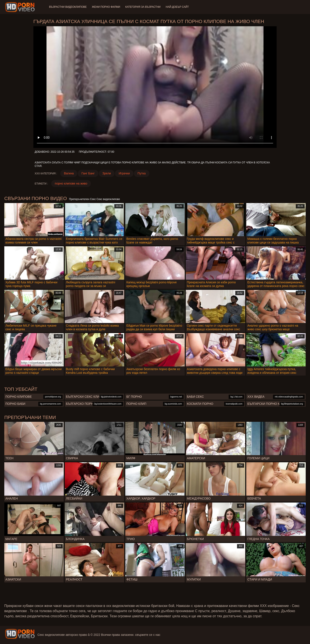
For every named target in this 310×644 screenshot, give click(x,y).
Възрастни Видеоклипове (68, 7)
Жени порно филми (106, 7)
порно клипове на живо (71, 183)
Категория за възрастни (143, 7)
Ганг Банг (88, 173)
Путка (142, 173)
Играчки (124, 173)
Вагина (69, 173)
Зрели (107, 173)
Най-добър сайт (177, 7)
